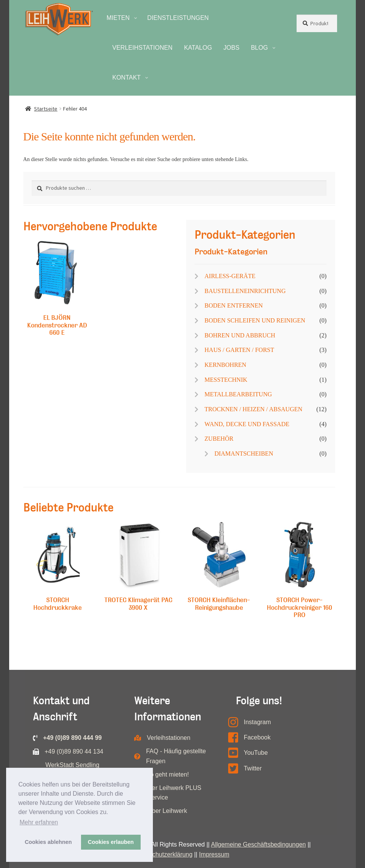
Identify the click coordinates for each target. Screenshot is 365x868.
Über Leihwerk (167, 811)
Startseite (46, 109)
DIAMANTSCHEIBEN (244, 454)
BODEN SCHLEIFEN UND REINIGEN (255, 320)
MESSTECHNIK (226, 380)
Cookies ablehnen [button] (48, 842)
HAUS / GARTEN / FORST (239, 350)
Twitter (253, 768)
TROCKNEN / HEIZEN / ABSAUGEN (253, 409)
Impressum (214, 854)
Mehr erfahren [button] (39, 822)
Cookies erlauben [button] (111, 842)
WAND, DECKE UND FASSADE (247, 424)
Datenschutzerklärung (163, 854)
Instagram (257, 722)
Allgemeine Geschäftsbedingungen (258, 844)
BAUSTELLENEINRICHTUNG (245, 291)
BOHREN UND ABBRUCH (240, 335)
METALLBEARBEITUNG (238, 394)
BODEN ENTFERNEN (234, 305)
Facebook (257, 737)
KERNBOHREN (225, 365)
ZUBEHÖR (219, 439)
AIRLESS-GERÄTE (230, 276)
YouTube (256, 753)
